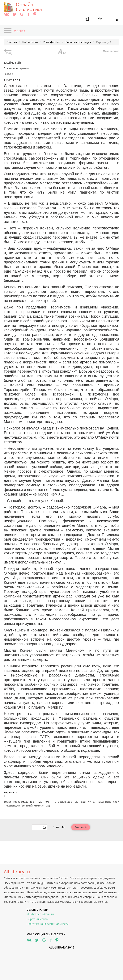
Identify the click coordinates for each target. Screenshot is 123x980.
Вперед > (81, 827)
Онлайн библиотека (29, 7)
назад (8, 52)
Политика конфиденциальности (48, 924)
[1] (29, 390)
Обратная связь (37, 919)
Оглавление (111, 51)
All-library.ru (17, 872)
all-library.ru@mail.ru (40, 914)
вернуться (11, 792)
